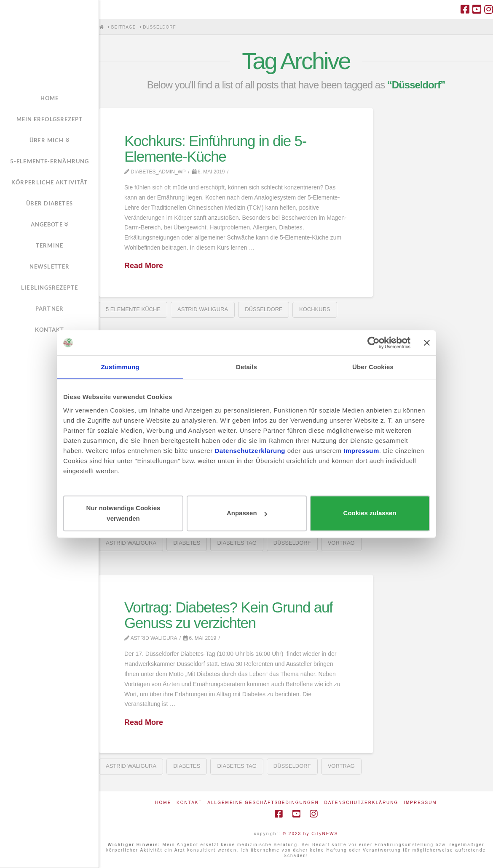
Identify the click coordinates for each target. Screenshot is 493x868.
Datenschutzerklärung (361, 803)
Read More (144, 266)
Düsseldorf (264, 309)
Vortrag (341, 543)
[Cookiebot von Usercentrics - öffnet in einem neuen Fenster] (374, 343)
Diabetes (187, 543)
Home (163, 803)
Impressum (420, 803)
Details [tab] (246, 367)
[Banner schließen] (427, 343)
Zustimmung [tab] (120, 367)
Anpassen (247, 513)
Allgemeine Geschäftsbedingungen (263, 803)
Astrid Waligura (203, 309)
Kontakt (189, 803)
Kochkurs (315, 309)
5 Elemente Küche (133, 309)
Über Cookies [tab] (373, 367)
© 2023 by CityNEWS (311, 834)
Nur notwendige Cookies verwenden (123, 513)
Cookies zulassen (370, 513)
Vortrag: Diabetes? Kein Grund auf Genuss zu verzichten (229, 615)
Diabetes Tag (237, 543)
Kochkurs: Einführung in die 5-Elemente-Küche (215, 149)
